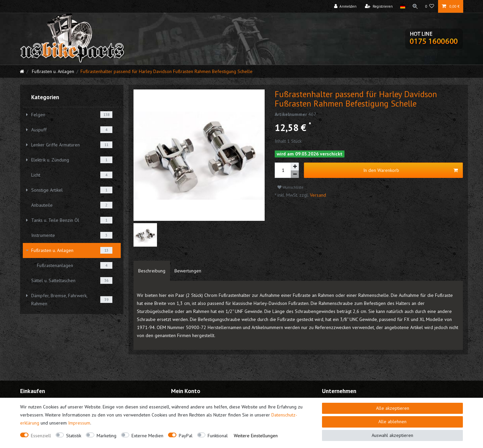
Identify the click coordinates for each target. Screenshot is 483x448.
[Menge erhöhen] (295, 167)
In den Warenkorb (411, 170)
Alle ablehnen (392, 422)
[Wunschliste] (430, 6)
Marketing (106, 436)
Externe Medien (147, 436)
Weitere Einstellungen (256, 436)
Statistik (74, 436)
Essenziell (41, 436)
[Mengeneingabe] (283, 170)
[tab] (152, 271)
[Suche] (415, 6)
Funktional (218, 436)
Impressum (79, 423)
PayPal (186, 436)
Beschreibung (152, 271)
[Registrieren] (378, 6)
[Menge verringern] (295, 174)
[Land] (402, 6)
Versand (317, 195)
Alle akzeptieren (393, 408)
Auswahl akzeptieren (392, 435)
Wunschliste (290, 187)
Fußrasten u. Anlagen (52, 71)
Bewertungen (188, 271)
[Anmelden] (344, 6)
